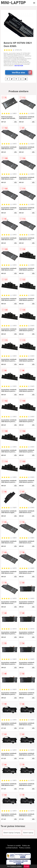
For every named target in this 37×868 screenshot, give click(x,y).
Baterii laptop (28, 833)
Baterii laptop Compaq (12, 833)
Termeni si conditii (14, 846)
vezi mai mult (19, 66)
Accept (27, 866)
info (15, 122)
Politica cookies (25, 848)
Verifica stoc (22, 72)
